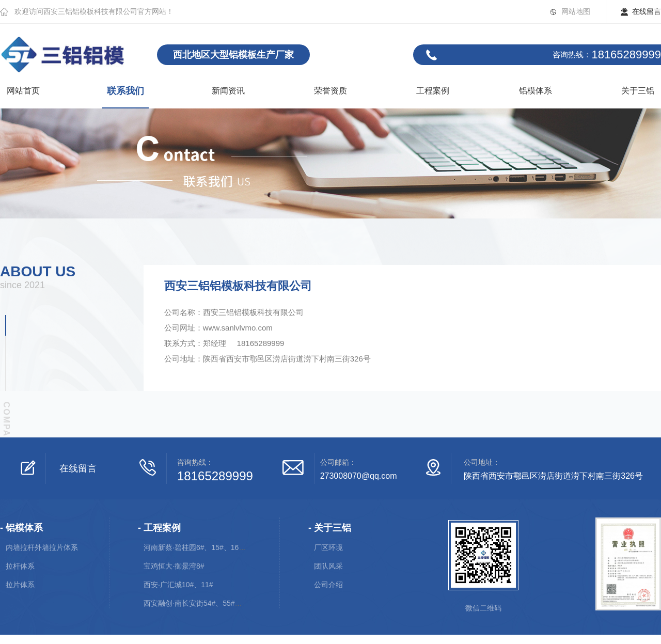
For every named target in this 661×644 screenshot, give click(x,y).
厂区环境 (328, 547)
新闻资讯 (228, 91)
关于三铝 (638, 91)
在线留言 (647, 11)
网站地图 (576, 11)
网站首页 (23, 91)
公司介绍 (328, 585)
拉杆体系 (20, 566)
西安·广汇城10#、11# (178, 585)
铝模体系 (536, 91)
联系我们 (125, 91)
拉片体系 (20, 585)
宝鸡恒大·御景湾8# (174, 566)
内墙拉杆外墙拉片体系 (42, 547)
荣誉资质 (330, 91)
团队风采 (328, 566)
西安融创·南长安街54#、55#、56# (199, 603)
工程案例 (433, 91)
